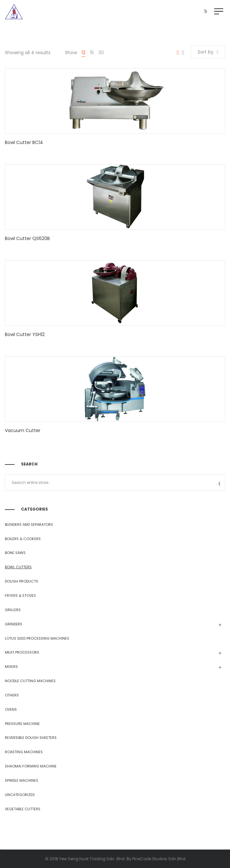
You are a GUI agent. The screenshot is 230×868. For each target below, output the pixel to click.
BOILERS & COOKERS (23, 539)
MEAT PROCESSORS (22, 652)
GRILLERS (13, 610)
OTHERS (12, 695)
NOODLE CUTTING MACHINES (30, 681)
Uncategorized (20, 795)
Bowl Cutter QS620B (27, 238)
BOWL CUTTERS (18, 567)
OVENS (11, 709)
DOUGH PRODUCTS (22, 581)
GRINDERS (14, 624)
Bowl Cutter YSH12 (25, 334)
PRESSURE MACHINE (22, 724)
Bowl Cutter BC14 (24, 142)
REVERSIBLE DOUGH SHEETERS (31, 738)
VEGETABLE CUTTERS (23, 809)
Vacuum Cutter (23, 430)
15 (92, 53)
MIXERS (11, 667)
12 (83, 53)
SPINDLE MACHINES (22, 780)
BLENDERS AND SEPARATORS (29, 524)
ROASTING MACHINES (24, 752)
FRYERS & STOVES (20, 596)
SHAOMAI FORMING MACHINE (31, 766)
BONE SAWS (15, 553)
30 (101, 53)
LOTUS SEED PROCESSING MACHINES (37, 638)
